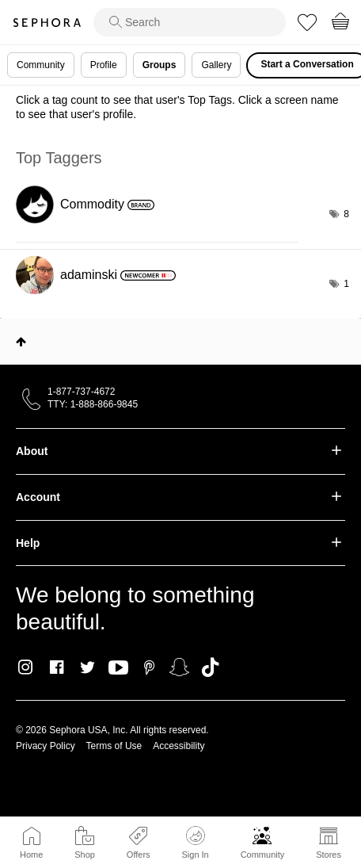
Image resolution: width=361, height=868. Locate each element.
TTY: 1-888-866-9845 (93, 404)
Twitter (87, 667)
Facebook (57, 667)
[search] (190, 22)
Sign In (195, 843)
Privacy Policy (46, 746)
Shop (85, 855)
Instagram (26, 667)
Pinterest (149, 667)
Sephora (47, 23)
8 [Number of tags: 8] (346, 214)
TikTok (210, 667)
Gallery (216, 65)
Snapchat (179, 667)
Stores (329, 855)
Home (31, 855)
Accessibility (179, 746)
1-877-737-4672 (81, 392)
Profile (104, 65)
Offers (139, 855)
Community (263, 855)
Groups (160, 65)
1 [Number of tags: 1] (346, 284)
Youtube (118, 668)
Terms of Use (114, 746)
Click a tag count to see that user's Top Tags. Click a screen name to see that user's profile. (177, 107)
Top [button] (21, 342)
